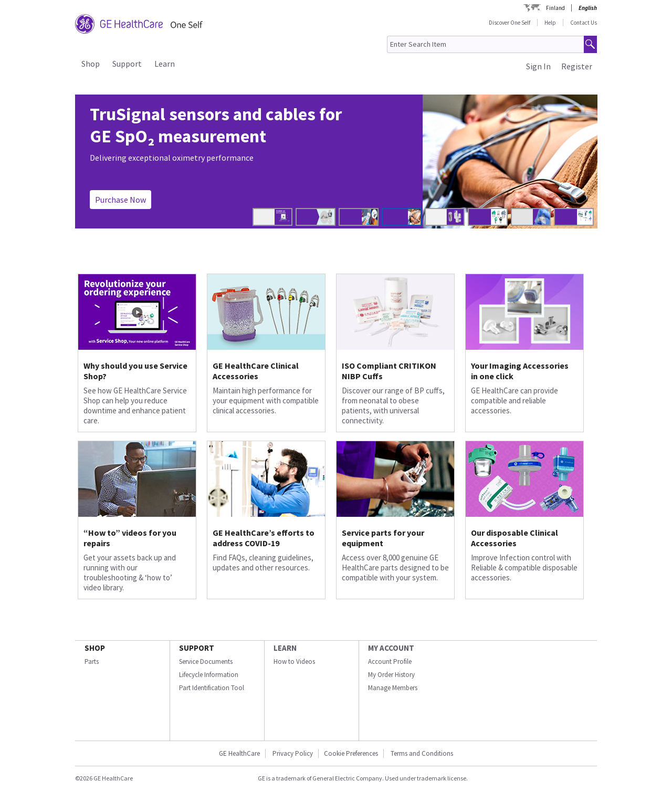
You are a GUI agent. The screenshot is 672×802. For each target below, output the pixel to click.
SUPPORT (197, 648)
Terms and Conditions (422, 753)
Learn (165, 64)
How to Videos (294, 662)
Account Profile (390, 662)
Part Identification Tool (212, 688)
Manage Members (393, 688)
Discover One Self (510, 23)
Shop (91, 64)
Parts (92, 662)
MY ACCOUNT (391, 648)
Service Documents (206, 662)
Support (127, 64)
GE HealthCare (239, 753)
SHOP (95, 648)
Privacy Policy (292, 753)
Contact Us (584, 23)
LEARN (285, 648)
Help (550, 23)
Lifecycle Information (209, 675)
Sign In (538, 66)
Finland (555, 8)
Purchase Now (120, 200)
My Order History (391, 675)
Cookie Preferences (351, 753)
